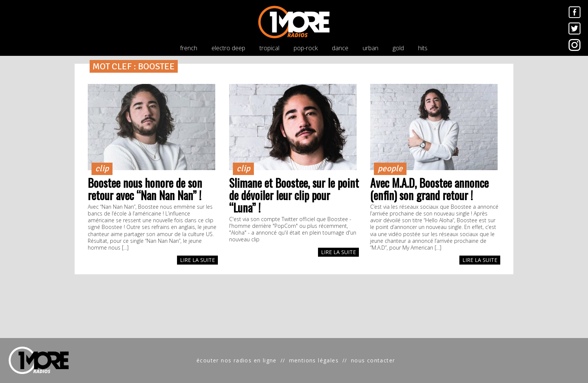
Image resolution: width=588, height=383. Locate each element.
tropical (269, 48)
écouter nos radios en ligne (237, 360)
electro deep (228, 48)
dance (340, 48)
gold (398, 48)
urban (370, 48)
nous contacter (373, 360)
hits (423, 48)
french (189, 48)
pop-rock (306, 48)
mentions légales (314, 360)
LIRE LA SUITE (197, 260)
